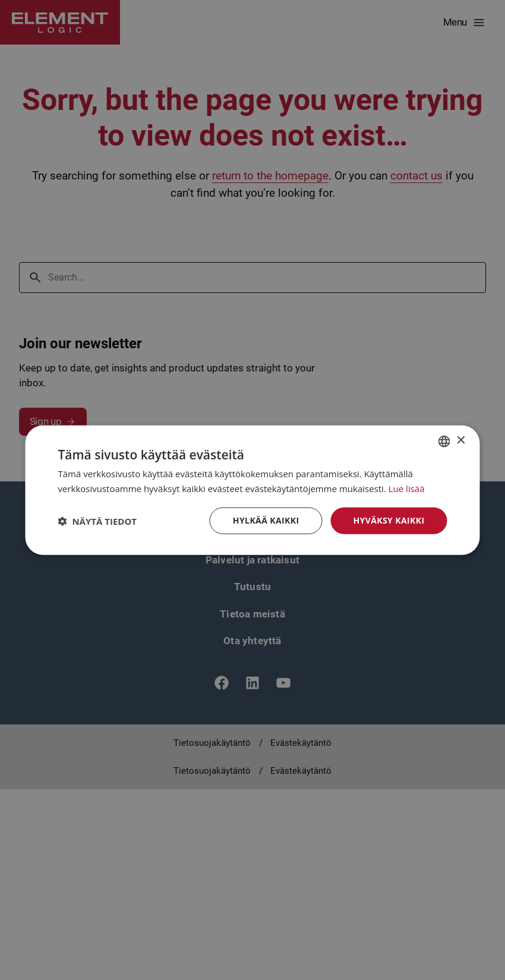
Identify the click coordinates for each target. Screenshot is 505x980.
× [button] (461, 441)
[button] (98, 521)
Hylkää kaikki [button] (266, 520)
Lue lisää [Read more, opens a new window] (407, 488)
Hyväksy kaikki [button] (389, 520)
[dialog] (252, 490)
